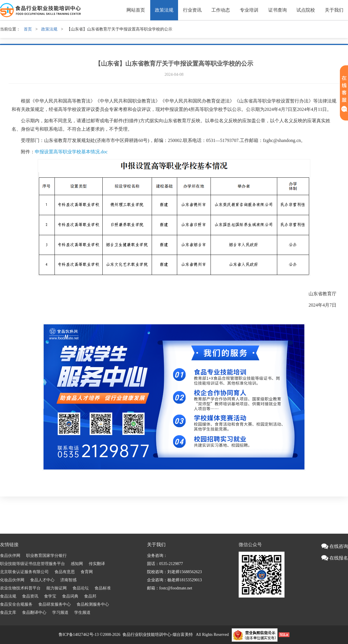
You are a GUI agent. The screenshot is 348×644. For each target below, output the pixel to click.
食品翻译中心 (34, 612)
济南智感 (68, 580)
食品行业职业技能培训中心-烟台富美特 (158, 635)
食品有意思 (65, 572)
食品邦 (90, 596)
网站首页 (136, 10)
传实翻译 (97, 564)
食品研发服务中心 (55, 604)
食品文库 (8, 612)
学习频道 (60, 612)
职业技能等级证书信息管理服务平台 (32, 564)
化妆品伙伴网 (12, 580)
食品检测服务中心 (93, 604)
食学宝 (50, 596)
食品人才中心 (42, 580)
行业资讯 (192, 10)
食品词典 (70, 596)
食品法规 (8, 596)
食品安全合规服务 (16, 604)
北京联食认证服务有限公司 (24, 572)
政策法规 (164, 10)
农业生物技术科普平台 (20, 588)
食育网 (87, 572)
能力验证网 (57, 588)
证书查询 (278, 10)
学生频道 (82, 612)
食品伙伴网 (10, 556)
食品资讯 (30, 596)
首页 (28, 29)
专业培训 (249, 10)
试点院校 (306, 10)
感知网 (77, 564)
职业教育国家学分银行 (46, 556)
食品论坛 (81, 588)
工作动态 (221, 10)
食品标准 (103, 588)
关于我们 (334, 10)
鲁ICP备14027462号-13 (79, 635)
